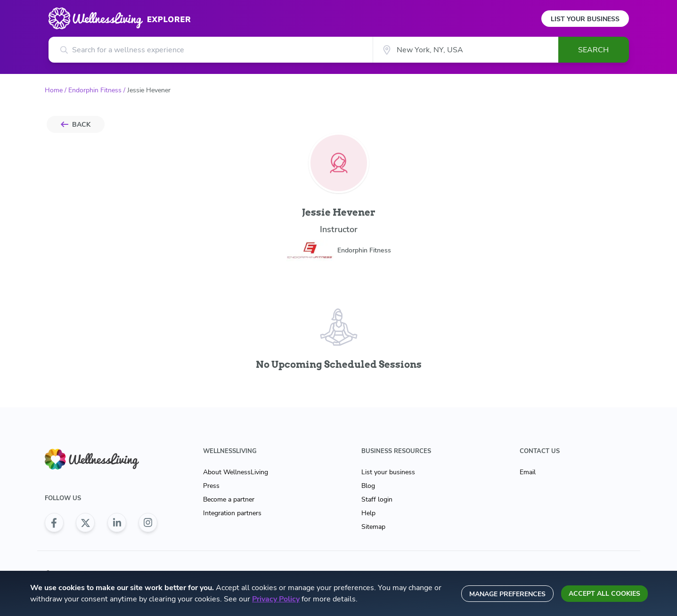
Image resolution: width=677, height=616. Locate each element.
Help (368, 513)
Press (211, 486)
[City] (465, 50)
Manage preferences (507, 594)
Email (528, 472)
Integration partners (232, 513)
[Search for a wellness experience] (211, 50)
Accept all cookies (604, 594)
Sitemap (373, 527)
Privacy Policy (276, 599)
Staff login (377, 499)
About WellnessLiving (236, 472)
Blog (368, 486)
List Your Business (585, 19)
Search (593, 50)
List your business (388, 472)
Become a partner (229, 499)
